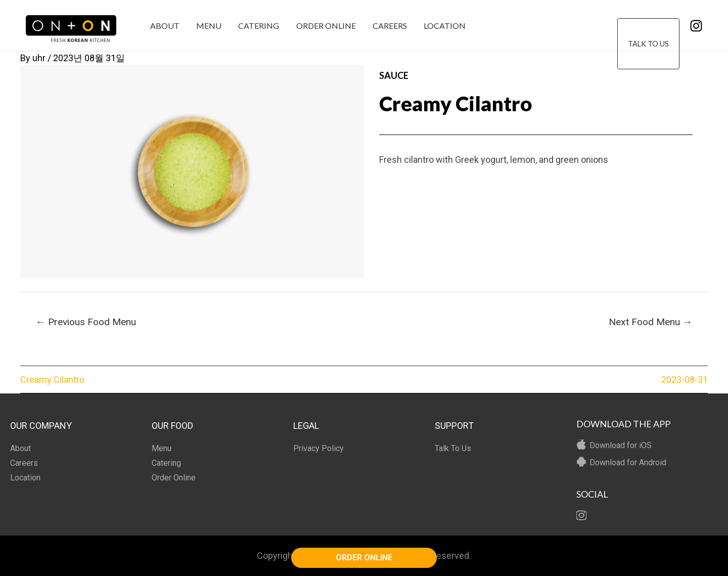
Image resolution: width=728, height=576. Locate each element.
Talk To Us (648, 26)
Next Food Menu (650, 322)
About (164, 26)
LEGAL (306, 426)
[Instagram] (696, 26)
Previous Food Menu (86, 322)
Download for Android (628, 462)
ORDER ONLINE (364, 558)
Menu (208, 26)
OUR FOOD (172, 426)
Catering (257, 26)
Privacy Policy (318, 448)
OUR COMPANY (41, 426)
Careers (387, 26)
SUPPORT (454, 426)
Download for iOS (621, 445)
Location (441, 26)
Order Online (324, 26)
